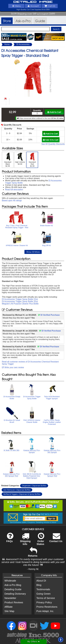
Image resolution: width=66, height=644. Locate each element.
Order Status (40, 541)
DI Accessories (23, 44)
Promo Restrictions (47, 607)
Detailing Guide (13, 589)
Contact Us (56, 539)
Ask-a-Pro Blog (13, 585)
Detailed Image (33, 2)
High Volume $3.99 (20, 159)
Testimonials (43, 589)
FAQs (10, 539)
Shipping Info (25, 541)
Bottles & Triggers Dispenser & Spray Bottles (22, 494)
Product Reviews (14, 602)
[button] (61, 640)
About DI (41, 581)
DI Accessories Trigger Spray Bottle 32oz (20, 301)
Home (7, 44)
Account (33, 6)
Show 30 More (33, 252)
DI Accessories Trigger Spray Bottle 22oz (20, 299)
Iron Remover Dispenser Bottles (17, 490)
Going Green (43, 594)
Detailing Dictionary (15, 594)
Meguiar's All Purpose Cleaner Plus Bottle (20, 304)
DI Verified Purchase (49, 315)
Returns (33, 554)
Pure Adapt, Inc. (45, 611)
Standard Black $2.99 (8, 160)
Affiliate (8, 607)
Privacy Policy (44, 602)
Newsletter (10, 598)
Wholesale (10, 581)
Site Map (9, 611)
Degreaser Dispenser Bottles (34, 486)
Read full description (14, 190)
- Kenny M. (33, 569)
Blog (39, 585)
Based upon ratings (12, 200)
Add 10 (51, 140)
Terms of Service (46, 598)
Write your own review (13, 367)
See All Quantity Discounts (53, 144)
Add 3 (51, 133)
